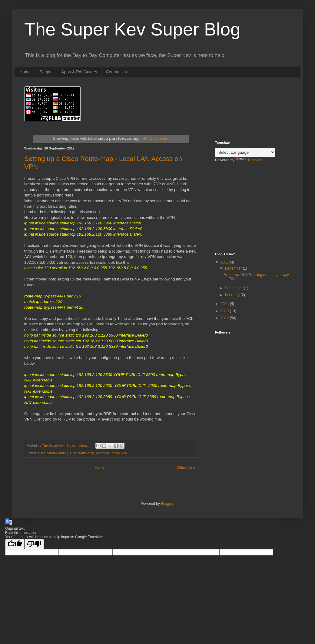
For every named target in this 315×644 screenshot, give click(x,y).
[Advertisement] (245, 211)
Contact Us (116, 72)
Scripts (46, 72)
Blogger (167, 504)
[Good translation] (15, 544)
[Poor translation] (34, 544)
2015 (225, 262)
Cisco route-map (82, 453)
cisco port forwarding (53, 453)
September (234, 288)
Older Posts (186, 468)
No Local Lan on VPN (112, 453)
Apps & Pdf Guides (79, 72)
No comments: (78, 445)
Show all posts (155, 138)
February (233, 295)
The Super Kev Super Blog (132, 29)
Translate (249, 160)
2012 (225, 318)
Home (25, 72)
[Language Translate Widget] (245, 152)
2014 (225, 304)
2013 (225, 311)
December (234, 268)
